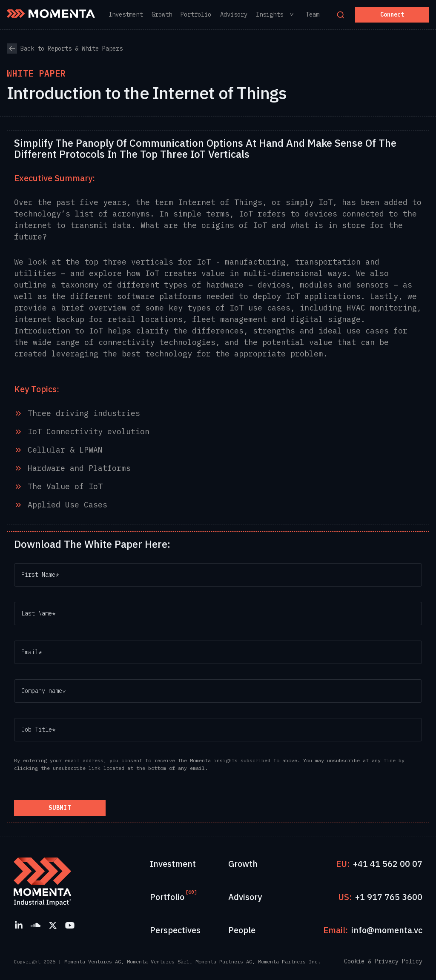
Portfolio (167, 897)
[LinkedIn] (19, 925)
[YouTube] (70, 925)
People (242, 930)
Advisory (245, 897)
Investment (173, 864)
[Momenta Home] (51, 14)
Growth (243, 864)
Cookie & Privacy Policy (383, 961)
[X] (53, 925)
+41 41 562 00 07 (388, 864)
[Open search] (341, 15)
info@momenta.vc (387, 930)
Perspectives (175, 930)
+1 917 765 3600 (389, 897)
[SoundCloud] (36, 925)
